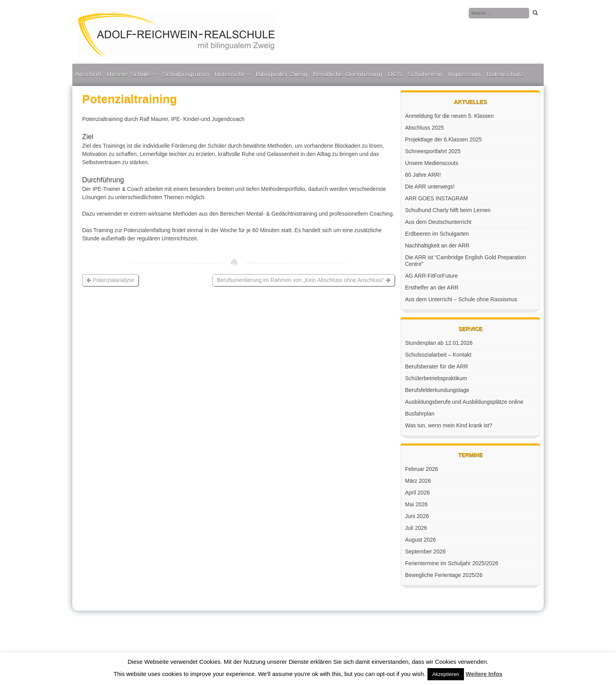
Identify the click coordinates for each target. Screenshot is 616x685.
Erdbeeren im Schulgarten (437, 234)
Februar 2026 (422, 469)
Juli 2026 (416, 528)
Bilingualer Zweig (282, 74)
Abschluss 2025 (424, 128)
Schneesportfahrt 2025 (433, 151)
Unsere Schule (129, 74)
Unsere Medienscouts (432, 163)
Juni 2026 (417, 516)
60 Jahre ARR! (423, 175)
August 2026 (421, 540)
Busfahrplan (420, 414)
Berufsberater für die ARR (436, 366)
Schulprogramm (186, 74)
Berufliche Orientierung (348, 74)
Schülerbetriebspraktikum (436, 378)
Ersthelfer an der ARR (432, 288)
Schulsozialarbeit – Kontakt (438, 355)
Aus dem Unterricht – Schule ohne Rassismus (461, 299)
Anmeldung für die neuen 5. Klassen (449, 116)
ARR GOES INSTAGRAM (436, 198)
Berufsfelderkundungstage (437, 390)
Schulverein (425, 74)
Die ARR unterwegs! (430, 187)
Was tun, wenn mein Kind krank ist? (449, 425)
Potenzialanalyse (110, 280)
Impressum (465, 74)
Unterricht (230, 74)
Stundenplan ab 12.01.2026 (439, 343)
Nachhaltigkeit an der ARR (437, 245)
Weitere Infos (484, 674)
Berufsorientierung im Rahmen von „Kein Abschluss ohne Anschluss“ (304, 280)
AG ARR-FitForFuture (432, 276)
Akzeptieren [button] (446, 674)
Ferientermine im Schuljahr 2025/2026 (452, 563)
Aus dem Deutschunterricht (438, 222)
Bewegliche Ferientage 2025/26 (444, 575)
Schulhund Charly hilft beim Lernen (448, 210)
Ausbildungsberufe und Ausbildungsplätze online (464, 402)
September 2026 (425, 551)
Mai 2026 (416, 504)
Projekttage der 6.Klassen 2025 (443, 139)
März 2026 (418, 481)
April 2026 (417, 493)
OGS (395, 74)
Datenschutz (505, 74)
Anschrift (88, 74)
